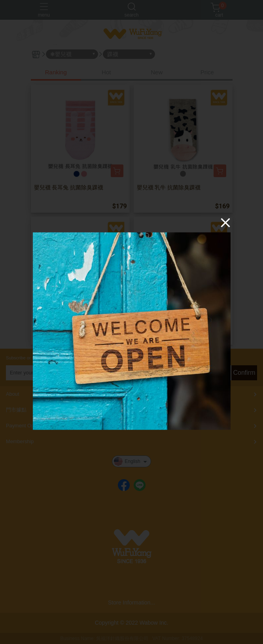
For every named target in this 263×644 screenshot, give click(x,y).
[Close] (225, 222)
